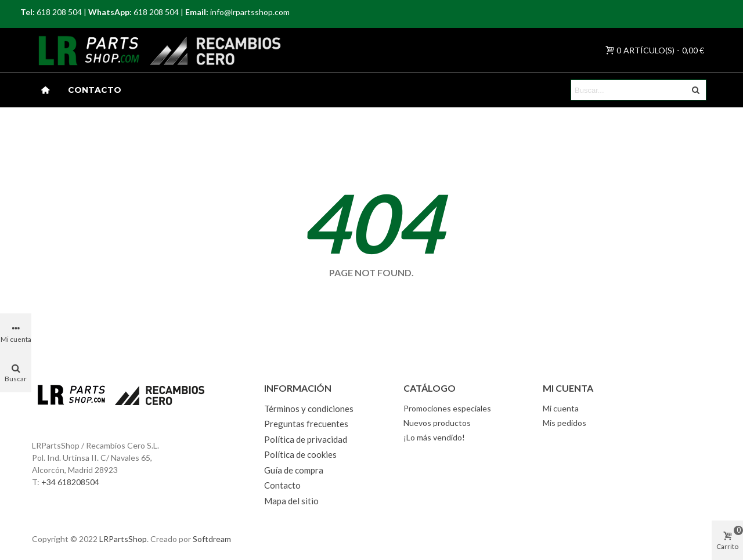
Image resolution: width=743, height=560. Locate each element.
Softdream (212, 539)
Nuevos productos (437, 423)
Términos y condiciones (309, 409)
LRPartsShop (123, 539)
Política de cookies (300, 454)
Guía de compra (294, 470)
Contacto (95, 90)
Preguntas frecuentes (306, 424)
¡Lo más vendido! (434, 437)
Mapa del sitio (291, 501)
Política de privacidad (306, 439)
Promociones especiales (447, 408)
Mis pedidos (565, 423)
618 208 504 (59, 12)
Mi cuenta (561, 408)
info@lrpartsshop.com (250, 12)
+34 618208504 (70, 482)
